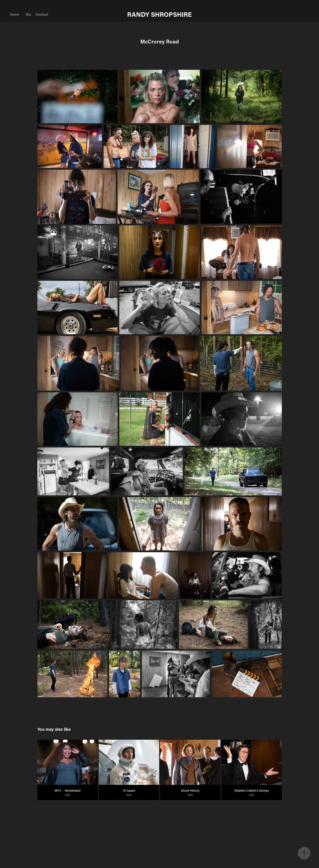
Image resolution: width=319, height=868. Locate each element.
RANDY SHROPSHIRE (159, 14)
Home (14, 14)
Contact (42, 14)
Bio (28, 14)
